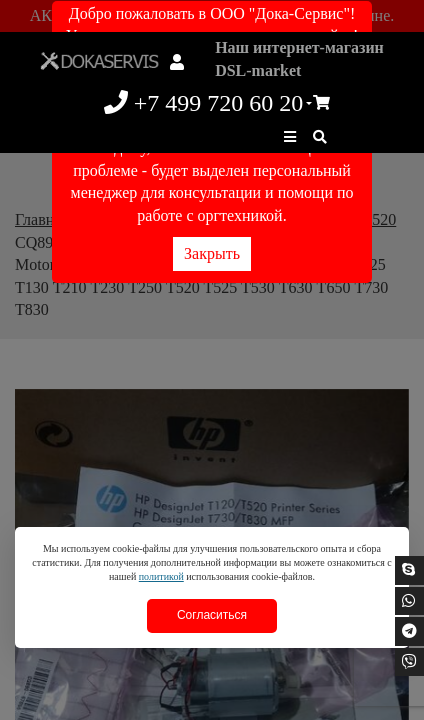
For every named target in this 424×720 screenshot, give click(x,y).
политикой (161, 576)
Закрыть (212, 253)
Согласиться (212, 615)
